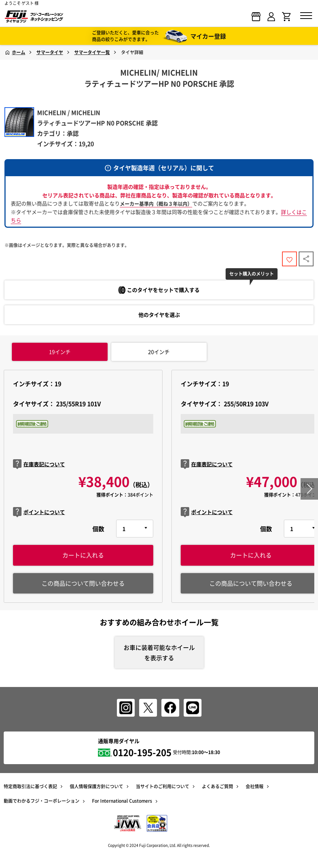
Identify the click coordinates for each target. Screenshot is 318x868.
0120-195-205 (142, 752)
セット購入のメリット (252, 274)
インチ (60, 352)
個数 (98, 529)
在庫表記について (39, 464)
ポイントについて (39, 512)
